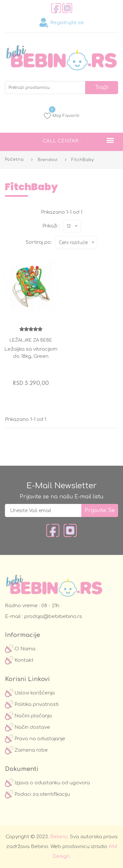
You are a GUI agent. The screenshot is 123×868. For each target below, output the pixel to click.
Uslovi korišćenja (30, 693)
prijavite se (100, 510)
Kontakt (19, 660)
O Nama (20, 649)
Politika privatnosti (32, 704)
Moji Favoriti (62, 116)
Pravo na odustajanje (35, 739)
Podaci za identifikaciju (37, 794)
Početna (14, 159)
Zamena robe (26, 750)
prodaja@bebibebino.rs (52, 617)
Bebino (59, 837)
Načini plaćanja (28, 716)
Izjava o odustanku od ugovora (47, 783)
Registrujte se (61, 23)
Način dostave (28, 727)
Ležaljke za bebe (31, 340)
